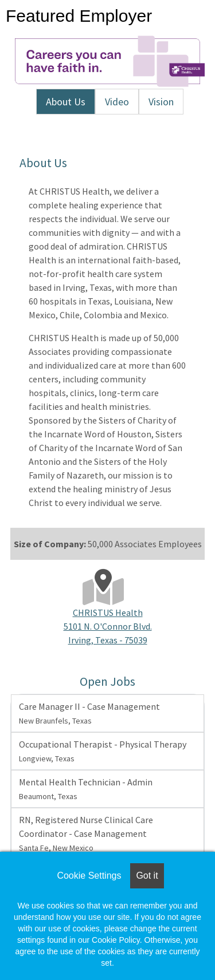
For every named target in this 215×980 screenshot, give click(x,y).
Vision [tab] (161, 102)
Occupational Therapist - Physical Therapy (103, 751)
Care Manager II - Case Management (89, 713)
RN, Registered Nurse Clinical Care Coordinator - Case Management (86, 833)
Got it (147, 876)
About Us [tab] (66, 102)
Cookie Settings (89, 876)
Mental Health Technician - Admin (86, 789)
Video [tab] (117, 102)
